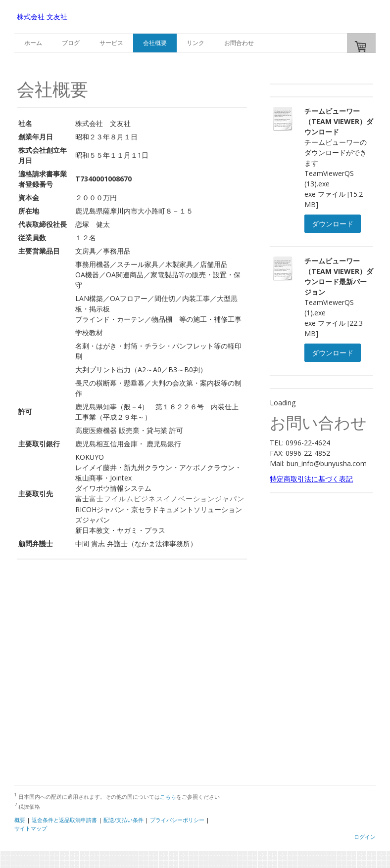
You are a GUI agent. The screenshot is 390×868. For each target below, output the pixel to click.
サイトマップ (31, 828)
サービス (111, 43)
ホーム (33, 43)
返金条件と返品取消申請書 (64, 820)
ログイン (365, 837)
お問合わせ (239, 43)
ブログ (71, 43)
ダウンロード (333, 224)
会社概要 (155, 43)
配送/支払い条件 (123, 820)
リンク (195, 43)
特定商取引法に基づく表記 (311, 479)
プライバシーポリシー (177, 820)
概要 (20, 820)
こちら (168, 797)
